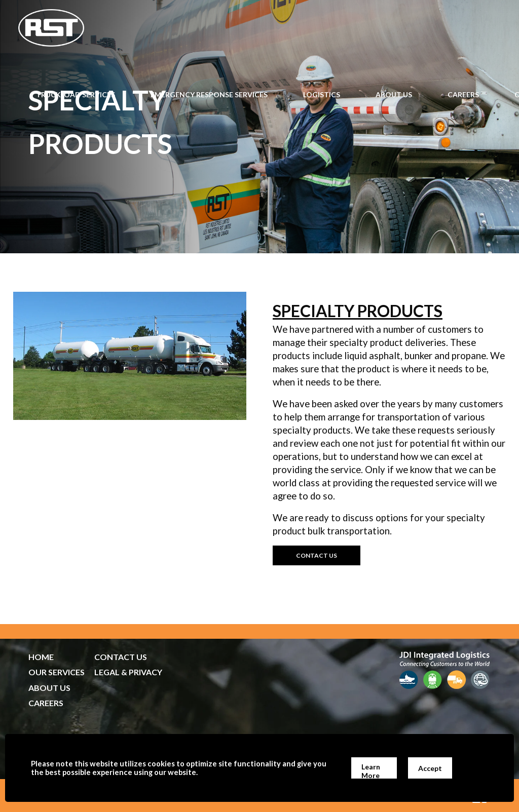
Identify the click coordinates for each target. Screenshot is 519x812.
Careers (463, 94)
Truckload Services (76, 94)
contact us (317, 555)
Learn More (371, 771)
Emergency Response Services (209, 94)
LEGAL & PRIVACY (128, 672)
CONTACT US (121, 657)
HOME (41, 657)
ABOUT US (49, 688)
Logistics (322, 94)
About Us (394, 94)
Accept (430, 768)
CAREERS (46, 703)
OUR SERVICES (57, 672)
